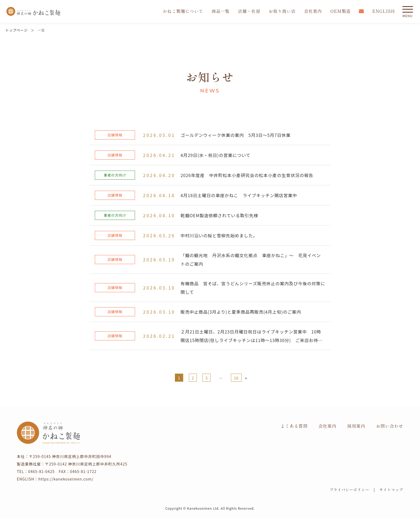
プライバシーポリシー (349, 490)
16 (236, 378)
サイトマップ (391, 490)
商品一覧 (219, 11)
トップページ (16, 30)
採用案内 (356, 426)
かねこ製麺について (182, 11)
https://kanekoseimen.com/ (66, 479)
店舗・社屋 (248, 11)
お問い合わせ (390, 426)
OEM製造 (340, 11)
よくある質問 (294, 426)
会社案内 (313, 11)
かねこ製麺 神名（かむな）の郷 (33, 11)
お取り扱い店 (281, 11)
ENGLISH (383, 11)
